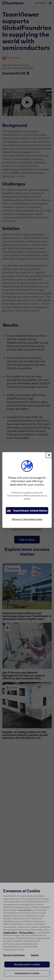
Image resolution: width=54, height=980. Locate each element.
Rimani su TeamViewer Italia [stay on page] (27, 519)
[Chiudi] (49, 455)
